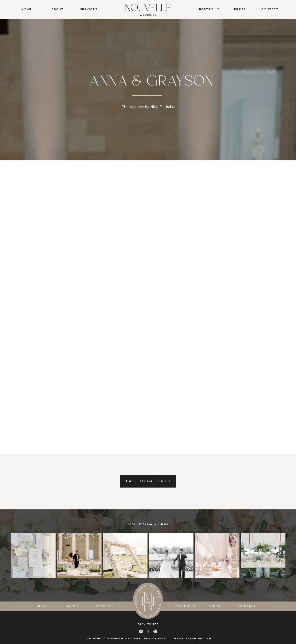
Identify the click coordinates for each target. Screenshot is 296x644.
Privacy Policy (157, 638)
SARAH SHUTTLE (199, 638)
